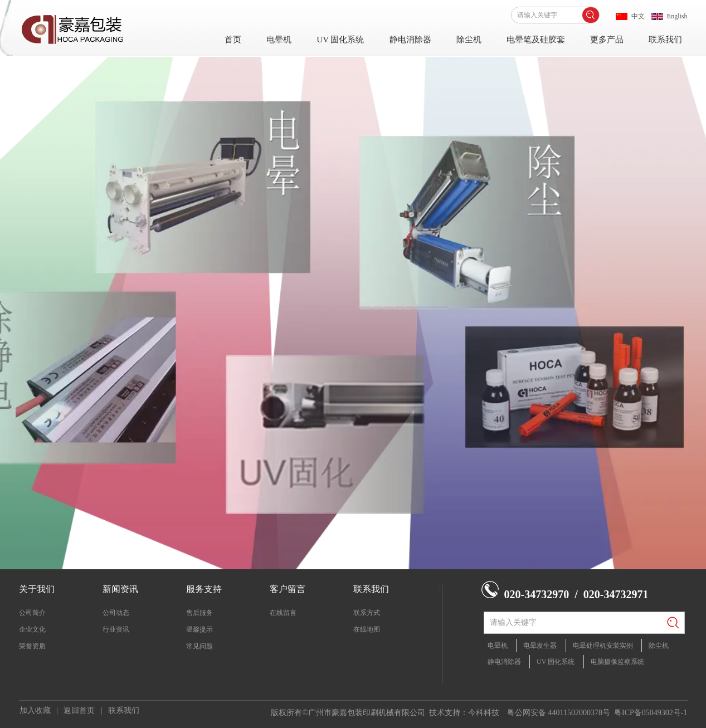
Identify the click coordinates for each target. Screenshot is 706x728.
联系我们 (665, 40)
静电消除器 (410, 40)
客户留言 (288, 589)
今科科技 (484, 713)
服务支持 (204, 589)
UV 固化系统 (340, 40)
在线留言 (283, 613)
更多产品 (607, 40)
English (677, 16)
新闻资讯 (120, 589)
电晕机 (279, 40)
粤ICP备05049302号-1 (651, 713)
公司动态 (116, 613)
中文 (638, 16)
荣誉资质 (32, 646)
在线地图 (367, 629)
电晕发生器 (540, 646)
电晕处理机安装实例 (603, 646)
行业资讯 (116, 629)
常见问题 (199, 646)
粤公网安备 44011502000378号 (559, 713)
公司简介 (32, 613)
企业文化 (32, 629)
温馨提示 (199, 629)
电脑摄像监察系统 (617, 662)
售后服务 (199, 613)
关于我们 (37, 589)
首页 (233, 40)
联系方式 (367, 613)
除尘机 (469, 40)
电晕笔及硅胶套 (536, 40)
